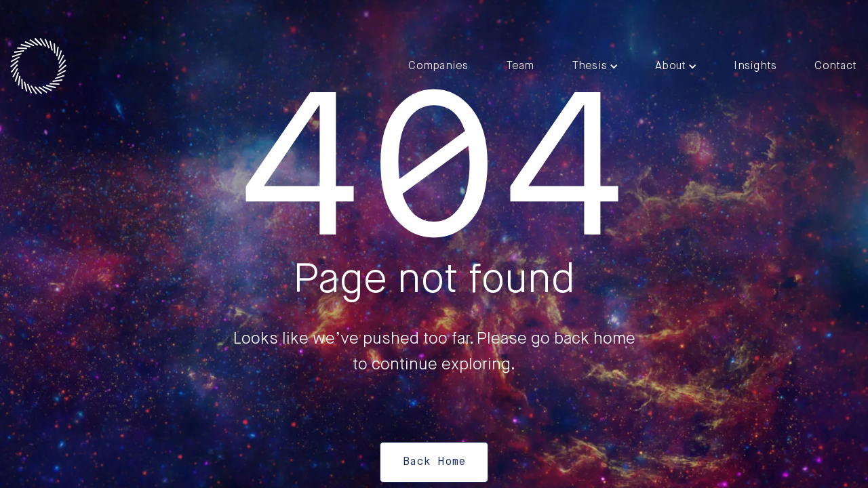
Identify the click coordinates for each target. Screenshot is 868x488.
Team (520, 66)
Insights (755, 66)
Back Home (434, 462)
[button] (595, 66)
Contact (835, 66)
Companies (438, 66)
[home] (38, 66)
